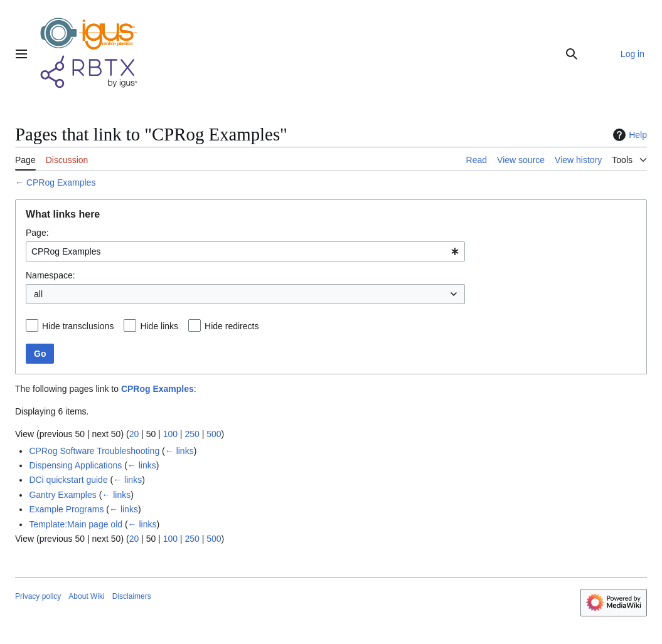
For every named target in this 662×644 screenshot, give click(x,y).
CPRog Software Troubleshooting (94, 451)
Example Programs (66, 509)
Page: (37, 233)
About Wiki (86, 596)
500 (214, 434)
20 (134, 434)
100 (170, 434)
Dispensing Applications (75, 465)
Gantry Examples (62, 495)
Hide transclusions (78, 326)
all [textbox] (38, 294)
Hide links (159, 326)
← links (179, 451)
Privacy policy (38, 596)
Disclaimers (132, 596)
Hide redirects (232, 326)
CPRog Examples (61, 182)
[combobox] (245, 251)
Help (628, 135)
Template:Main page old (76, 524)
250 (192, 434)
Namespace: (51, 275)
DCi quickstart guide (68, 480)
